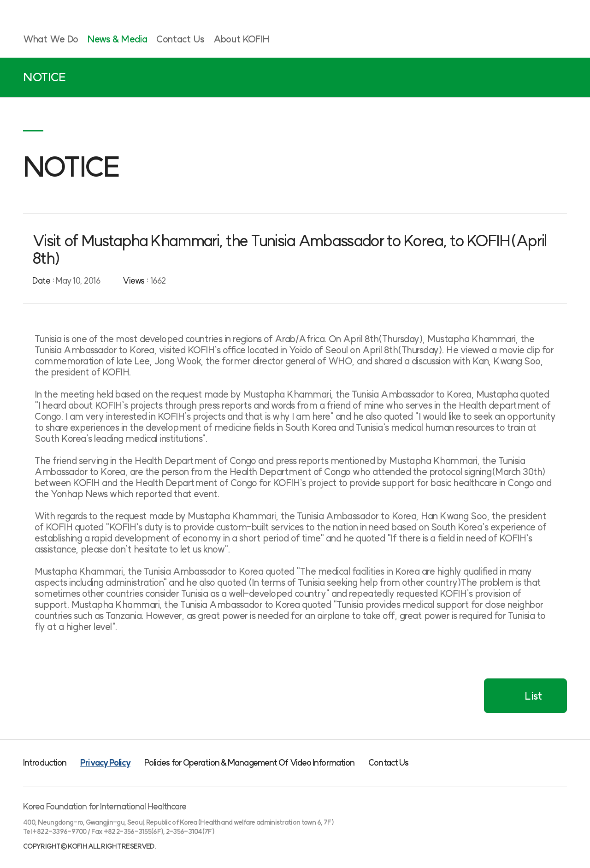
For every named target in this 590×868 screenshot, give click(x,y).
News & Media (117, 39)
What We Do (51, 39)
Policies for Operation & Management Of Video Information (250, 763)
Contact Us (180, 39)
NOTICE (44, 77)
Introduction (45, 763)
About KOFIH (241, 39)
